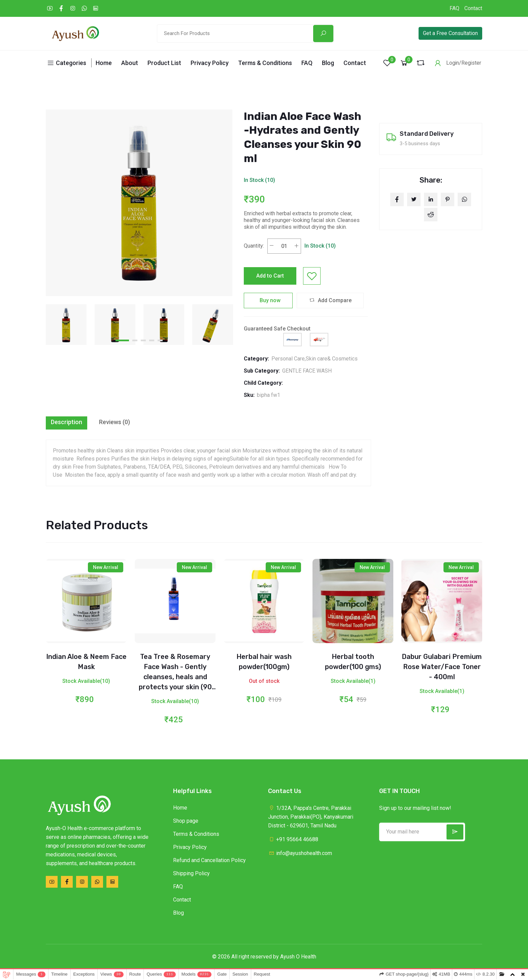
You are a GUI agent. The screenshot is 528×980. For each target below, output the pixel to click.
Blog (328, 63)
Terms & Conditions (265, 63)
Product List (164, 63)
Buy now (268, 300)
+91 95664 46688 (293, 839)
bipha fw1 (269, 395)
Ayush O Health (298, 957)
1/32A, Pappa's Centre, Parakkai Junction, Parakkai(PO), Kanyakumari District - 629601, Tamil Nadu (311, 817)
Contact (473, 8)
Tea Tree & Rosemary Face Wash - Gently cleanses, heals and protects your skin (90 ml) (175, 677)
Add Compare (330, 300)
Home (104, 63)
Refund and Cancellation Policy (209, 860)
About (130, 63)
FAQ (454, 8)
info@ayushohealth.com (300, 853)
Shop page (186, 821)
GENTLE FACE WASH (307, 371)
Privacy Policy (210, 63)
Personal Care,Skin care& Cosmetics (315, 359)
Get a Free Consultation (450, 33)
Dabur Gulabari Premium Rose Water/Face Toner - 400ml (442, 667)
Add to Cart (270, 276)
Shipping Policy (191, 873)
